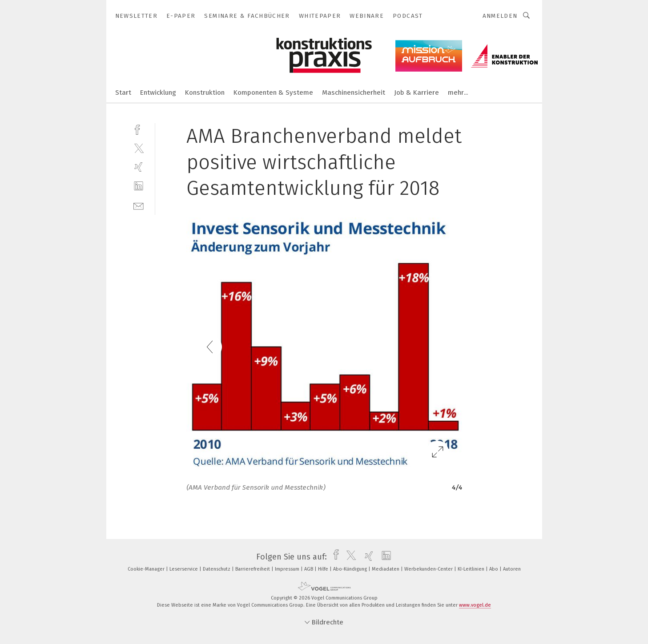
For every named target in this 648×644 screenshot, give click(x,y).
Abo (494, 569)
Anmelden (500, 16)
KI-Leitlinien (472, 569)
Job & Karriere (417, 93)
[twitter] (139, 148)
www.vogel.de (475, 605)
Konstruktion (205, 93)
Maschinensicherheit (354, 93)
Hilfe (324, 569)
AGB (309, 569)
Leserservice (184, 569)
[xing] (139, 167)
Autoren (512, 569)
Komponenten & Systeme (273, 93)
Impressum (288, 569)
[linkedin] (139, 186)
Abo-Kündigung (351, 569)
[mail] (139, 205)
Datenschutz (217, 569)
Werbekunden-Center (429, 569)
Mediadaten (386, 569)
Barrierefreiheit (253, 569)
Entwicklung (158, 93)
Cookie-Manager (147, 569)
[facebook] (139, 129)
